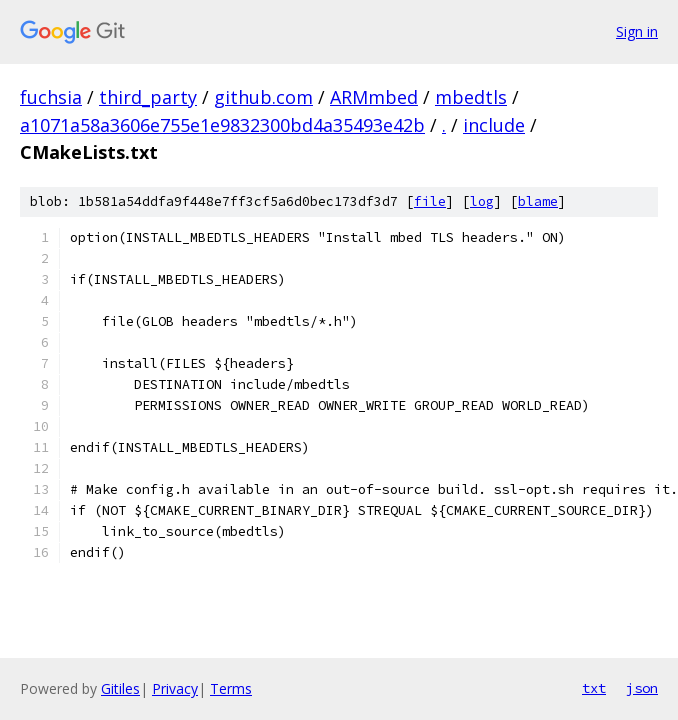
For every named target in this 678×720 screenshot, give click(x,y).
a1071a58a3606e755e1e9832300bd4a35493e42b (222, 125)
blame (538, 201)
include (494, 125)
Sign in (637, 31)
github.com (263, 97)
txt (594, 688)
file (430, 201)
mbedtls (471, 97)
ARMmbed (374, 97)
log (482, 201)
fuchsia (51, 97)
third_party (148, 97)
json (642, 688)
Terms (231, 688)
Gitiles (120, 688)
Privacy (175, 688)
